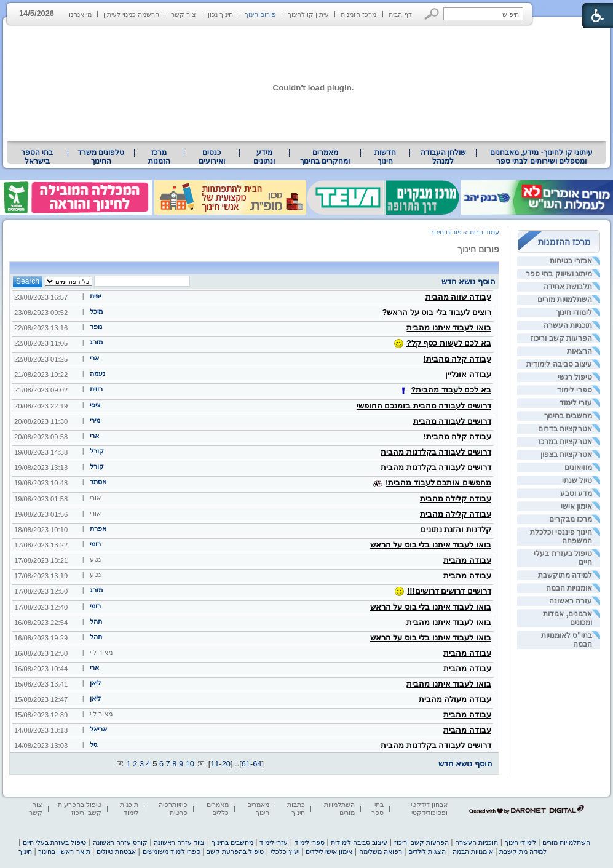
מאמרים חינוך (258, 809)
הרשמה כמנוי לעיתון (131, 14)
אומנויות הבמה (569, 588)
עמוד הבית (484, 232)
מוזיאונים (578, 468)
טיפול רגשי (575, 377)
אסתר (98, 482)
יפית (95, 296)
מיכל (96, 311)
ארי (94, 358)
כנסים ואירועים (212, 157)
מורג (96, 342)
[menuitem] (541, 157)
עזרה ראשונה (571, 601)
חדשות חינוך (385, 157)
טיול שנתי (577, 480)
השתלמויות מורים (565, 300)
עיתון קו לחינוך (308, 14)
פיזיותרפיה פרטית (173, 809)
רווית (96, 389)
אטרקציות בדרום (565, 429)
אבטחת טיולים (116, 851)
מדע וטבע (576, 493)
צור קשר (184, 14)
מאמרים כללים (218, 809)
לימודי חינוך (574, 313)
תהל (96, 621)
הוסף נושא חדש (469, 281)
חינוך (25, 851)
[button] (432, 14)
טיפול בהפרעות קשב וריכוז (80, 809)
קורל (97, 451)
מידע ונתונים (264, 157)
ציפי (95, 405)
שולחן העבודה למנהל (443, 157)
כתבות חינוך (296, 809)
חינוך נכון (220, 14)
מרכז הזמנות (358, 14)
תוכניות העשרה (568, 325)
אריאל (98, 729)
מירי (95, 420)
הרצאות (579, 351)
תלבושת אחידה (568, 287)
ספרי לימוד (575, 390)
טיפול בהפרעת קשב (235, 851)
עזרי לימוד (576, 403)
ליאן (95, 683)
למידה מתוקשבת (565, 575)
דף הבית (400, 14)
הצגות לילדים (427, 851)
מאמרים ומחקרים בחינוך (325, 157)
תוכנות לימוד (129, 809)
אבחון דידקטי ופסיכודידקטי (429, 809)
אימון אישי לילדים (329, 851)
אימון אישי (576, 506)
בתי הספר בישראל (37, 157)
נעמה (97, 373)
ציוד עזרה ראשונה (179, 842)
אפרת (98, 528)
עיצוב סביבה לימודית (559, 364)
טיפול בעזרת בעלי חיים (54, 842)
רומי (95, 544)
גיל (94, 744)
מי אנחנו (80, 14)
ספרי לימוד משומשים (172, 851)
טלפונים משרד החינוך (101, 157)
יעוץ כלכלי (285, 851)
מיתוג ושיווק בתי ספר (559, 274)
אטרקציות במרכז (565, 442)
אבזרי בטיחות (571, 261)
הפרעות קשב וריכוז (561, 338)
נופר (96, 327)
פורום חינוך (260, 14)
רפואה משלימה (381, 851)
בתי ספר (378, 809)
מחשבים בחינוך (568, 416)
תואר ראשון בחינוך (64, 851)
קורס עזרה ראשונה (120, 842)
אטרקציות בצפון (566, 455)
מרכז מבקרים (571, 519)
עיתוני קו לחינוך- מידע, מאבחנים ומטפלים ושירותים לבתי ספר (542, 157)
